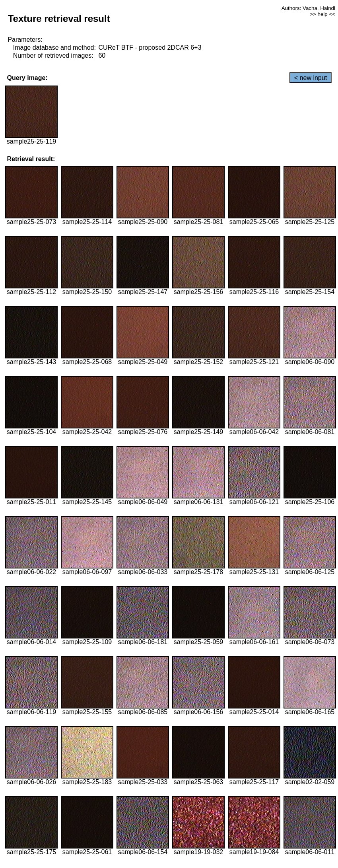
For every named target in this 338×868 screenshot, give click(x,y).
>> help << (322, 14)
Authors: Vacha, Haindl (308, 8)
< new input (311, 78)
